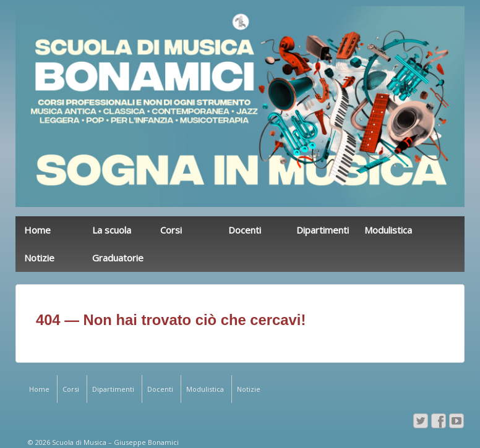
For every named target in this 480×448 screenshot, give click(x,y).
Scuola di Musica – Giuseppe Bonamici (114, 442)
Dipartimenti (323, 230)
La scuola (112, 230)
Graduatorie (118, 258)
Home (37, 230)
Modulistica (388, 230)
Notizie (39, 258)
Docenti (245, 230)
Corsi (171, 230)
